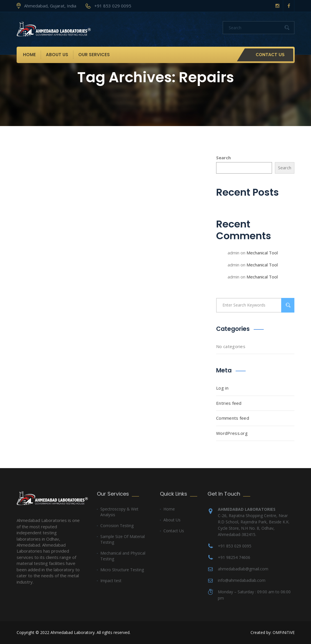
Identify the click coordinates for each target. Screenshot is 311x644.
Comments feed (233, 418)
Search (223, 158)
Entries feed (229, 403)
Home (29, 55)
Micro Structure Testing (122, 570)
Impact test (111, 581)
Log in (222, 388)
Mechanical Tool (262, 253)
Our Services (94, 55)
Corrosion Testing (117, 526)
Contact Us (270, 55)
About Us (57, 55)
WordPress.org (232, 433)
